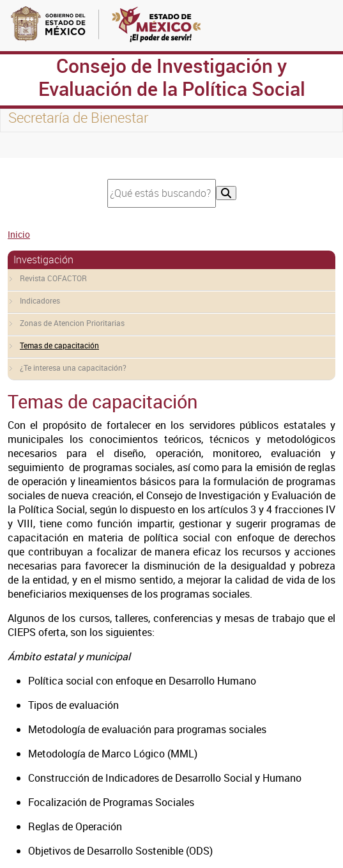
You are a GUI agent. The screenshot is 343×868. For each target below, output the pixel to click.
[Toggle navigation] (26, 145)
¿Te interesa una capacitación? (73, 368)
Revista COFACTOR (53, 278)
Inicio (19, 234)
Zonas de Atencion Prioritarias (72, 323)
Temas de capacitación (59, 345)
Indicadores (40, 300)
